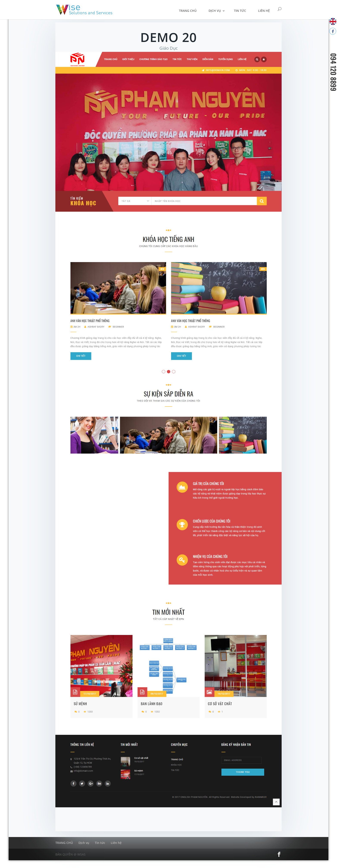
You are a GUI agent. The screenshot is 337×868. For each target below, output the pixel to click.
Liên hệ (264, 11)
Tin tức (240, 11)
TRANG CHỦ (188, 11)
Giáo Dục (169, 48)
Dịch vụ (215, 11)
